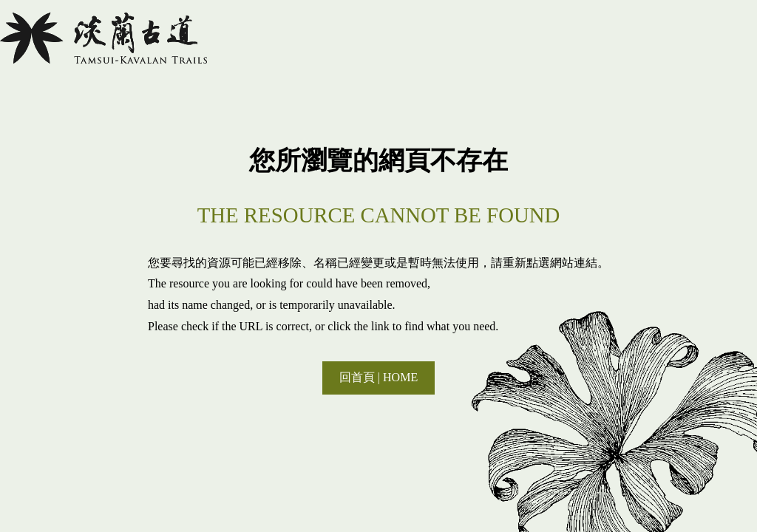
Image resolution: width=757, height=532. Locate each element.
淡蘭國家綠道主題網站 (103, 38)
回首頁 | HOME (378, 377)
